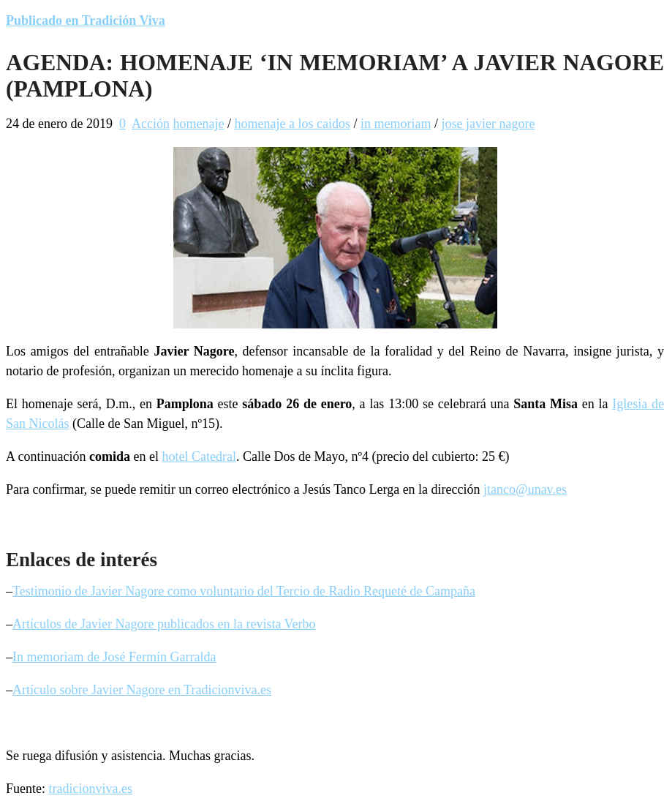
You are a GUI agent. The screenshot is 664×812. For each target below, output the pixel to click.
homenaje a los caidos (292, 124)
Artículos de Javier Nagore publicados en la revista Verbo (164, 624)
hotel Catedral (199, 456)
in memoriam (396, 124)
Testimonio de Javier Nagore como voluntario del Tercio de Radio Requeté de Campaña (244, 591)
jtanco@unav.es (525, 489)
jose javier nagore (488, 124)
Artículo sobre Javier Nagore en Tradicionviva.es (142, 690)
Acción (151, 124)
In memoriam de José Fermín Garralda (114, 657)
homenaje (198, 124)
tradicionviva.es (91, 789)
